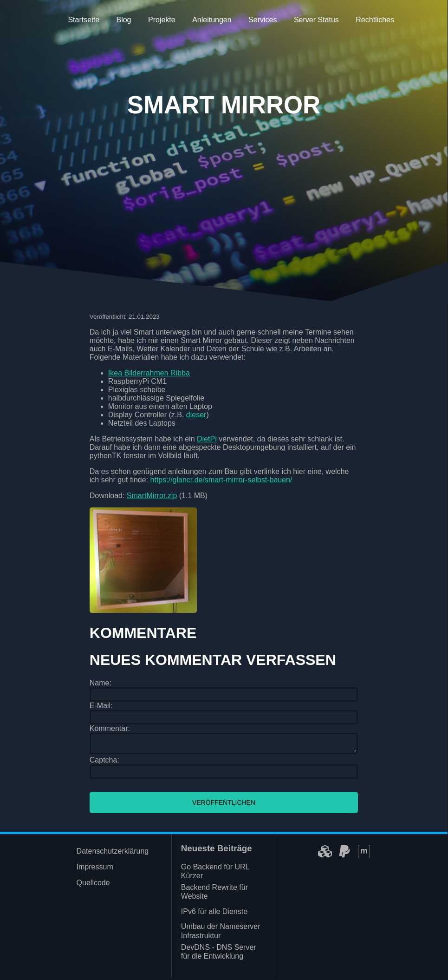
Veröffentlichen (224, 805)
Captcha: (104, 763)
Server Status (316, 20)
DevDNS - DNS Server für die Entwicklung (219, 954)
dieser (196, 415)
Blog (123, 20)
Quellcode (93, 885)
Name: (101, 683)
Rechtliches (375, 20)
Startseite (84, 20)
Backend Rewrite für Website (214, 894)
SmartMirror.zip (152, 496)
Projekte (162, 20)
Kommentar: (110, 728)
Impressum (95, 870)
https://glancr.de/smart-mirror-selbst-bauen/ (221, 480)
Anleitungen (212, 20)
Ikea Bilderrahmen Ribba (149, 373)
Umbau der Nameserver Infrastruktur (221, 934)
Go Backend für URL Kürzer (215, 874)
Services (263, 20)
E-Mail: (101, 706)
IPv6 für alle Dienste (214, 914)
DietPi (207, 439)
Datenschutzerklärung (113, 854)
